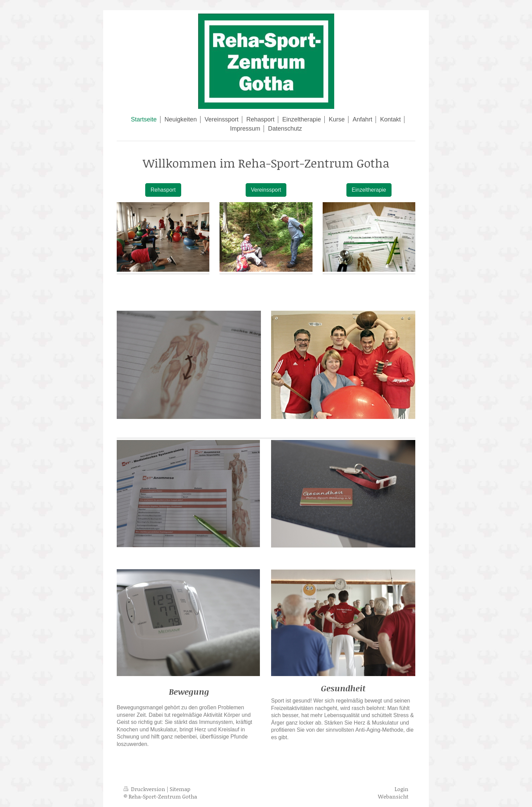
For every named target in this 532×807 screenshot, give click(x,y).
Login (402, 789)
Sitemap (180, 789)
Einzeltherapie (369, 190)
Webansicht (393, 796)
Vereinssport (266, 190)
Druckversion (145, 789)
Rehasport (163, 190)
